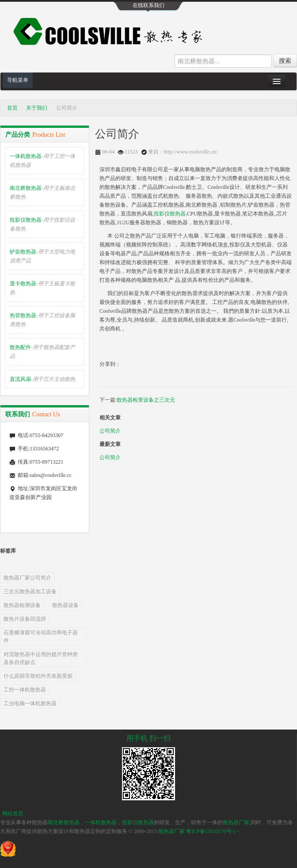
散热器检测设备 (22, 605)
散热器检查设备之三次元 (146, 400)
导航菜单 (18, 80)
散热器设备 (65, 605)
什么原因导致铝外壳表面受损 (38, 676)
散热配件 (42, 352)
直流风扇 (42, 379)
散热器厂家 (236, 822)
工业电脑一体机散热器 (30, 703)
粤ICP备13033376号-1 (211, 831)
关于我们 (37, 108)
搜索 (285, 61)
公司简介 (110, 431)
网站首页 (13, 814)
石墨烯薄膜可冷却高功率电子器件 (41, 637)
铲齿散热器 (42, 256)
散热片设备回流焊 (25, 619)
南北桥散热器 (42, 192)
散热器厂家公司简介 (27, 578)
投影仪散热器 (42, 224)
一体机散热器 (42, 161)
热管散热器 (42, 320)
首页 (12, 108)
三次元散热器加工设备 (30, 591)
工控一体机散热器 (25, 690)
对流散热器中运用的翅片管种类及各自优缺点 (41, 658)
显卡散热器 (42, 288)
